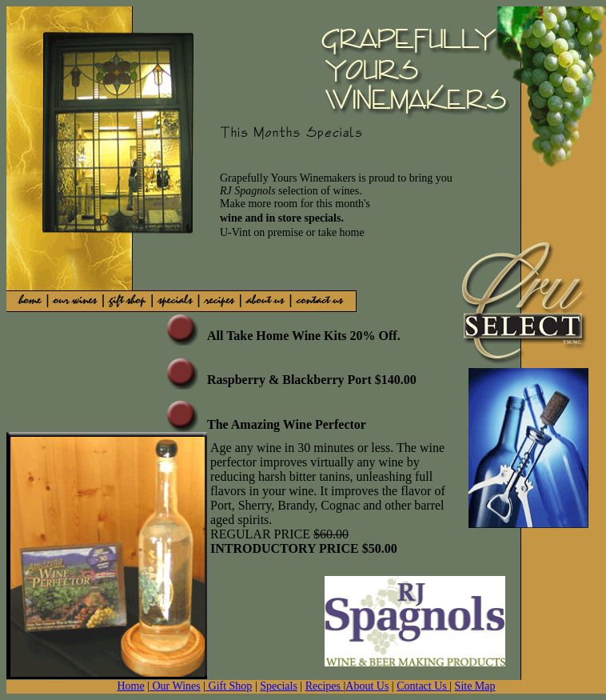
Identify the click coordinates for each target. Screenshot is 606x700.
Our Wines (175, 686)
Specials (279, 686)
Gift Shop (229, 686)
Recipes (325, 686)
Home (130, 686)
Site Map (475, 686)
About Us (367, 686)
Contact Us (423, 686)
